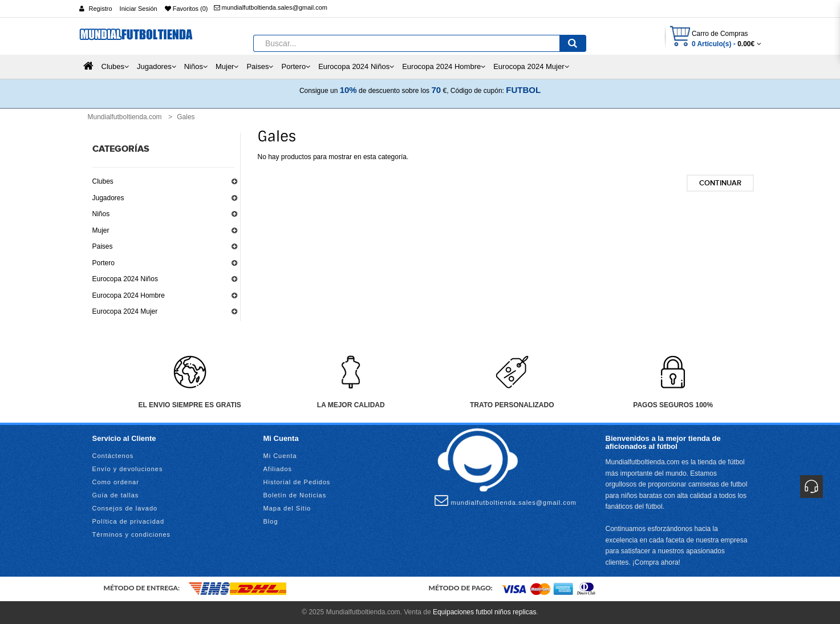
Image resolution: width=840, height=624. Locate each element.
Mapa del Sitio (287, 508)
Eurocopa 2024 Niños (125, 279)
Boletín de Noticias (295, 495)
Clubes (103, 181)
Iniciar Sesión (139, 9)
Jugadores (108, 198)
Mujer (101, 230)
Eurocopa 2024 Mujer (125, 311)
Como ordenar (116, 482)
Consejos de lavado (125, 508)
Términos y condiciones (132, 534)
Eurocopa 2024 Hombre (129, 295)
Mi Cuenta (280, 456)
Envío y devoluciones (128, 469)
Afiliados (278, 469)
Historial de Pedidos (297, 482)
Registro (101, 9)
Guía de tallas (116, 495)
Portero (104, 263)
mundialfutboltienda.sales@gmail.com (271, 7)
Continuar (720, 183)
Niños (101, 214)
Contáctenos (113, 456)
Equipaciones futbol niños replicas (484, 612)
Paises (103, 246)
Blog (271, 521)
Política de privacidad (129, 521)
